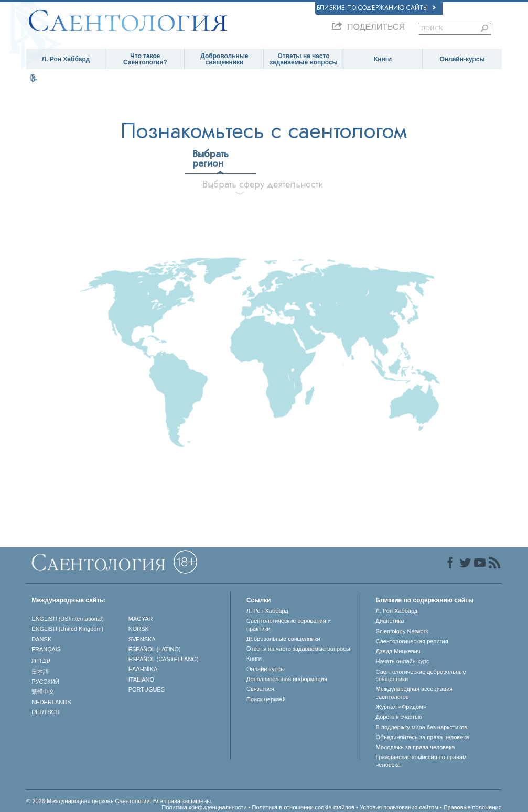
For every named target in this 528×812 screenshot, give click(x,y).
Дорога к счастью (399, 717)
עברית (41, 660)
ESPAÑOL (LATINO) (155, 649)
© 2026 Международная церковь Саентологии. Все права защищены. (119, 801)
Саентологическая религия (412, 641)
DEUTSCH (45, 712)
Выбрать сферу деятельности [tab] (244, 184)
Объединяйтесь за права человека (423, 737)
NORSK (139, 629)
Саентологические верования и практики (289, 624)
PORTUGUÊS (147, 689)
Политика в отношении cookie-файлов (303, 807)
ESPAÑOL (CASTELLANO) (164, 659)
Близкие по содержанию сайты (376, 8)
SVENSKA (142, 639)
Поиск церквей (266, 699)
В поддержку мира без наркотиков (422, 727)
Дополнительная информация (287, 679)
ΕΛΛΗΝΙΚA (143, 669)
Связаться (260, 689)
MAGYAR (141, 619)
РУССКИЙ (45, 682)
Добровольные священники (224, 59)
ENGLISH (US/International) (68, 619)
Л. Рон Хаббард (66, 59)
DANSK (41, 639)
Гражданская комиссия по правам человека (421, 761)
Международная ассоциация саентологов (414, 693)
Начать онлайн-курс (403, 661)
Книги (383, 59)
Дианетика (390, 621)
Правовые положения (473, 807)
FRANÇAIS (46, 649)
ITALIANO (141, 679)
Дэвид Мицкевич (398, 651)
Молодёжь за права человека (416, 747)
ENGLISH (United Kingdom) (67, 629)
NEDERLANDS (51, 702)
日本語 (40, 672)
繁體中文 (43, 692)
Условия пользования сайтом (399, 807)
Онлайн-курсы (462, 59)
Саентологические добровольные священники (421, 675)
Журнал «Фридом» (401, 707)
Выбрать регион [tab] (211, 159)
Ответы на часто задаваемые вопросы (304, 59)
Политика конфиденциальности (204, 807)
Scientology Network (402, 631)
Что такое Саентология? (145, 59)
